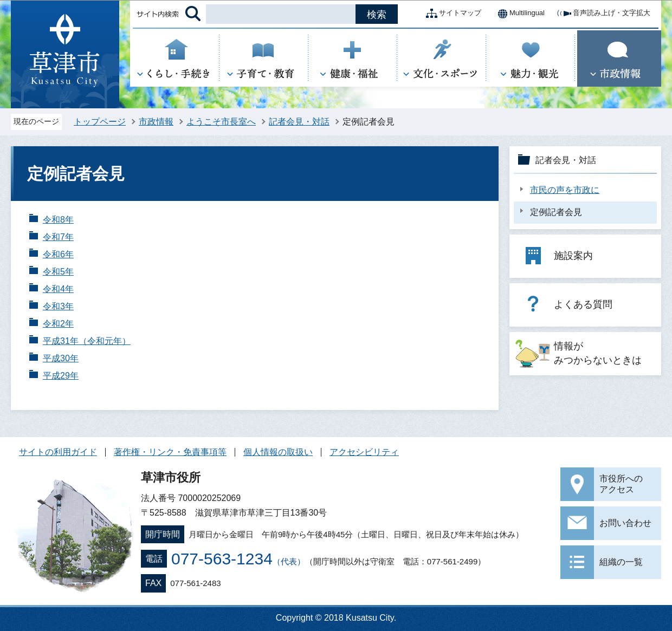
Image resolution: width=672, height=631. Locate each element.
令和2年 (58, 324)
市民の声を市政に (565, 190)
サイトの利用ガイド (58, 452)
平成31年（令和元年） (87, 341)
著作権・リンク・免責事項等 (170, 452)
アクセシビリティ (364, 452)
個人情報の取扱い (278, 452)
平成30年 (61, 358)
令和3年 (58, 306)
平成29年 (61, 376)
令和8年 (58, 220)
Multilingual (518, 14)
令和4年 (58, 289)
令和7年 (58, 237)
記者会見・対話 (299, 122)
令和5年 (58, 272)
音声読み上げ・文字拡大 (603, 14)
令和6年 (58, 254)
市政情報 (156, 122)
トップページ (100, 122)
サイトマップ (451, 14)
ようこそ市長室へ (221, 122)
